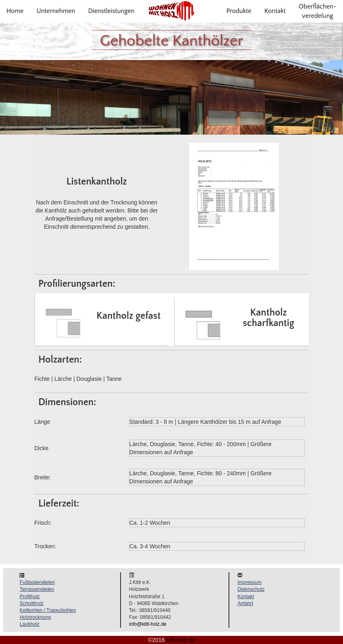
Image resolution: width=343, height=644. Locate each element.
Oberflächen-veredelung (318, 11)
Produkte (239, 11)
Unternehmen (56, 11)
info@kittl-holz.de (148, 624)
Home (15, 11)
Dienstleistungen (111, 11)
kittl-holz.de (181, 640)
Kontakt (275, 11)
